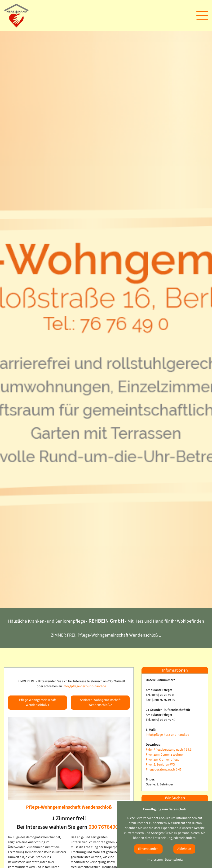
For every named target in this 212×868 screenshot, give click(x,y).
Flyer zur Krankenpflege (163, 760)
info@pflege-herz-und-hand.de (84, 686)
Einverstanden (148, 849)
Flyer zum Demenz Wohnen (165, 755)
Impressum (155, 860)
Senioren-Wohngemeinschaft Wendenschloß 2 (100, 702)
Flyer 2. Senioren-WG (160, 765)
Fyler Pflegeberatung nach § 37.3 (169, 750)
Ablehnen (184, 849)
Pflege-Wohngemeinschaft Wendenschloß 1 (38, 702)
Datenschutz (174, 860)
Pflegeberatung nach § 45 (164, 770)
